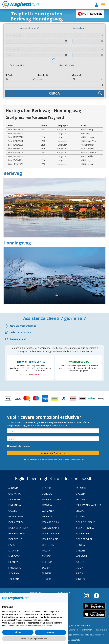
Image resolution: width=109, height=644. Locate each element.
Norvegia (81, 556)
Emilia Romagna (52, 499)
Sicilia (79, 568)
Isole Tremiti (84, 539)
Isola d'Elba (16, 522)
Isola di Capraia (18, 528)
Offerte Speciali (64, 592)
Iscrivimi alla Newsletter (53, 453)
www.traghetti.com (21, 4)
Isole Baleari (17, 533)
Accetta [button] (50, 632)
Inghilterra (16, 516)
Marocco (14, 556)
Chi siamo (8, 592)
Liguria (80, 545)
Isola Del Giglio (86, 522)
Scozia (46, 568)
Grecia (80, 511)
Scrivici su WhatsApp (21, 332)
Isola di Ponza (85, 528)
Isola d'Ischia (51, 522)
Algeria (47, 488)
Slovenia (14, 573)
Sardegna (15, 568)
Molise (46, 556)
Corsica (47, 494)
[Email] (54, 339)
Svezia (79, 573)
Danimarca (15, 499)
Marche (80, 551)
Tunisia (47, 579)
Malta (46, 551)
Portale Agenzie (37, 592)
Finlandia (15, 505)
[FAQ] (54, 326)
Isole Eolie (15, 539)
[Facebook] (96, 595)
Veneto (80, 579)
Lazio (12, 545)
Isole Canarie (50, 533)
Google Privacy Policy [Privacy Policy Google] (60, 460)
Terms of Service (75, 460)
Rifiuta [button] (18, 632)
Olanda (13, 562)
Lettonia (48, 545)
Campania (14, 494)
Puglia (80, 562)
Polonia (47, 562)
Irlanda (47, 516)
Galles (13, 511)
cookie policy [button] (43, 620)
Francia (47, 505)
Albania (13, 488)
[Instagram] (88, 595)
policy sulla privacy (24, 446)
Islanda (80, 516)
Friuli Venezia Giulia (88, 505)
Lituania (14, 551)
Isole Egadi (82, 533)
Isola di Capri (50, 528)
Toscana (14, 579)
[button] (64, 598)
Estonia (81, 499)
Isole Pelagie (50, 539)
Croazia (80, 494)
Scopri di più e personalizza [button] (34, 638)
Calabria (81, 488)
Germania (48, 511)
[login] (97, 5)
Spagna (47, 573)
